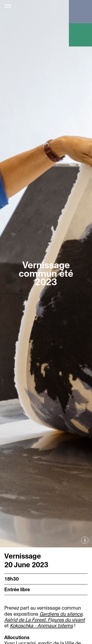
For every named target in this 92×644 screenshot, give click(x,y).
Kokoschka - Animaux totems (41, 626)
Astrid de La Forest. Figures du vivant (45, 620)
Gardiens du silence (61, 614)
